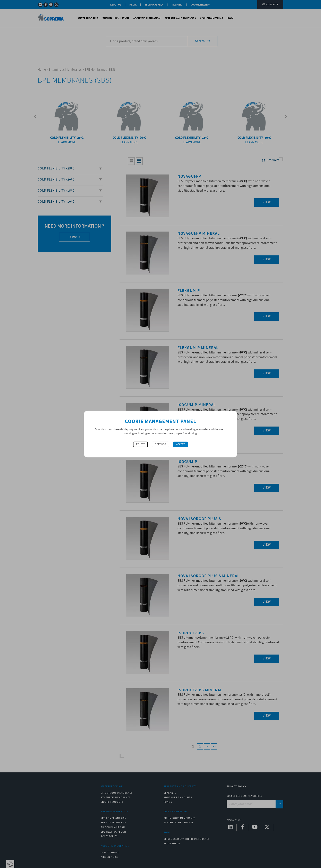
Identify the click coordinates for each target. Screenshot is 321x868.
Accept (181, 444)
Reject (140, 444)
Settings (160, 444)
